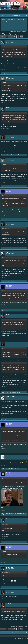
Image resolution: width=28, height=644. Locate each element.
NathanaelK (9, 591)
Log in (26, 1)
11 (19, 36)
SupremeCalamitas (10, 396)
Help (26, 636)
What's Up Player (10, 155)
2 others (20, 419)
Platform (6, 3)
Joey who (8, 456)
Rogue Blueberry (19, 155)
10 (17, 36)
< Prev (2, 36)
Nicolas (7, 41)
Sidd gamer (4, 392)
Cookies (12, 31)
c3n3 (7, 77)
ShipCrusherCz (4, 186)
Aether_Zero (4, 73)
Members (11, 8)
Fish (7, 252)
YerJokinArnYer (5, 219)
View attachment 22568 (7, 529)
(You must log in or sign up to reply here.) (20, 626)
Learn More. (19, 21)
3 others (24, 514)
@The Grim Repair (5, 487)
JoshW (7, 136)
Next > (21, 36)
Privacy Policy (25, 638)
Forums (4, 8)
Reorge (16, 392)
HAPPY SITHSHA (11, 469)
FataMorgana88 (11, 514)
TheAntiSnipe (4, 155)
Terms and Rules (18, 638)
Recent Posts (12, 12)
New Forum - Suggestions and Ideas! (20, 31)
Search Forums (5, 12)
